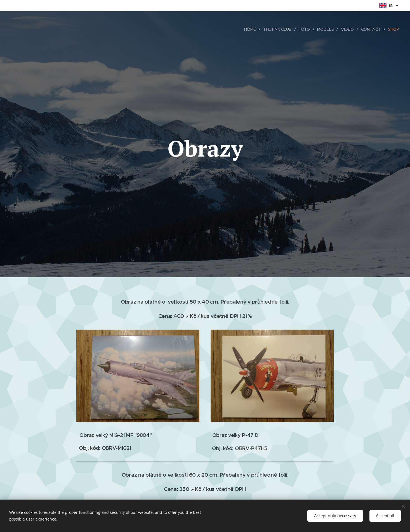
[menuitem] (250, 29)
